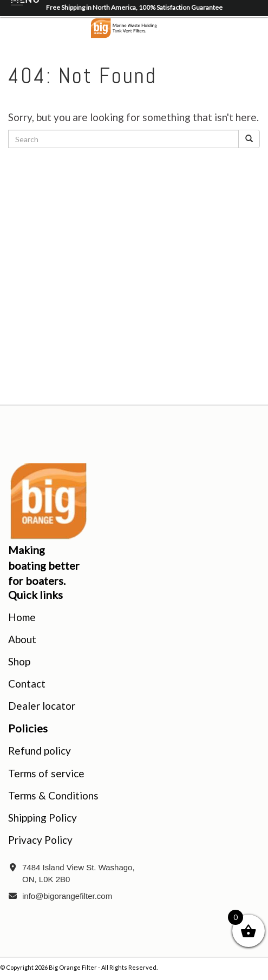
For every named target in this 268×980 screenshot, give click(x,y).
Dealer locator (42, 706)
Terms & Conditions (53, 795)
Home (22, 617)
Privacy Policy (40, 840)
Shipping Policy (43, 818)
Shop (19, 661)
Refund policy (40, 751)
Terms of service (46, 773)
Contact (27, 684)
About (22, 639)
